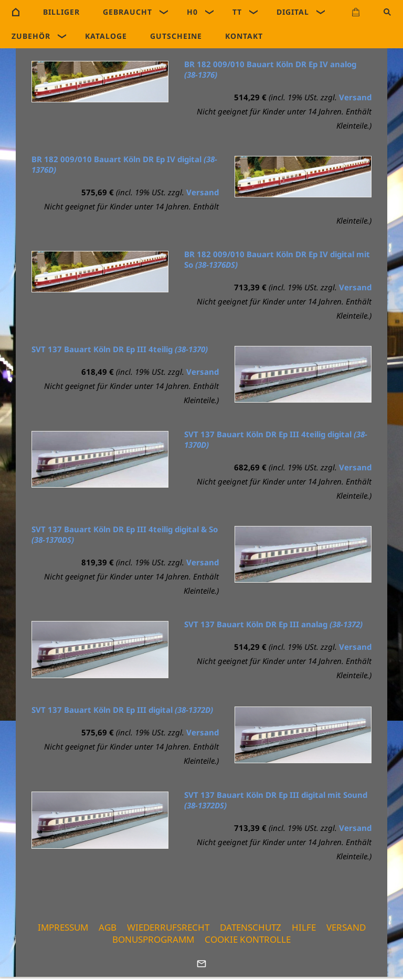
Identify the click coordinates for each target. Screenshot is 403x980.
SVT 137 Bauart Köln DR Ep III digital (122, 710)
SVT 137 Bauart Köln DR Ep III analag (273, 624)
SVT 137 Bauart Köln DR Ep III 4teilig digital (276, 439)
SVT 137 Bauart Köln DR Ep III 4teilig (120, 349)
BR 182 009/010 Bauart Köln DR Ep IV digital (124, 164)
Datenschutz (251, 927)
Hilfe (304, 927)
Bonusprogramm (153, 939)
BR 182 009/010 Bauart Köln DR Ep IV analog (270, 69)
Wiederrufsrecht (168, 927)
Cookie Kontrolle (248, 939)
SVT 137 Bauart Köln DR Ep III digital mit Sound (276, 800)
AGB (108, 927)
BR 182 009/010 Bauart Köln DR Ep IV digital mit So (277, 259)
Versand (355, 97)
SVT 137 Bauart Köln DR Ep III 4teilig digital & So (125, 534)
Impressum (63, 927)
